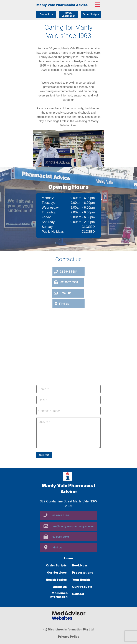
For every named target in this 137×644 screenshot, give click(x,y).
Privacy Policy (69, 637)
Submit (44, 455)
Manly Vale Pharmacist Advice (62, 5)
